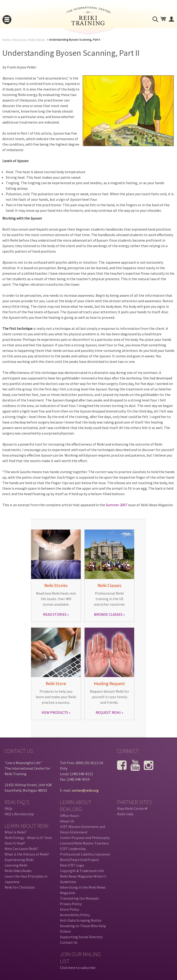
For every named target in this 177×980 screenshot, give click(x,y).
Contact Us (69, 942)
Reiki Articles (37, 40)
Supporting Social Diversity (81, 937)
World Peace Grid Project (80, 860)
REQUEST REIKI (108, 712)
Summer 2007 (117, 505)
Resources (19, 40)
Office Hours (69, 816)
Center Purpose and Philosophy (85, 838)
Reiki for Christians (20, 887)
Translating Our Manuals (79, 898)
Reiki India (125, 814)
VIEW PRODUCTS (55, 712)
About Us (67, 821)
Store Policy (69, 909)
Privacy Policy (71, 904)
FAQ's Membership (19, 814)
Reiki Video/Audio (18, 871)
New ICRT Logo (72, 865)
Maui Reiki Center (132, 808)
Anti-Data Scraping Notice (81, 920)
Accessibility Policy (75, 915)
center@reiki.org (85, 790)
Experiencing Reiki (19, 860)
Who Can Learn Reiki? (21, 849)
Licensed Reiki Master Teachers (84, 843)
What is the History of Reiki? (27, 854)
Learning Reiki (16, 865)
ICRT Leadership (73, 849)
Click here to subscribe (78, 968)
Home (6, 40)
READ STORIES (55, 614)
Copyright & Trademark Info (82, 871)
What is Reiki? (16, 832)
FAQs (9, 808)
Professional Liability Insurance (85, 854)
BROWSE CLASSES (108, 614)
